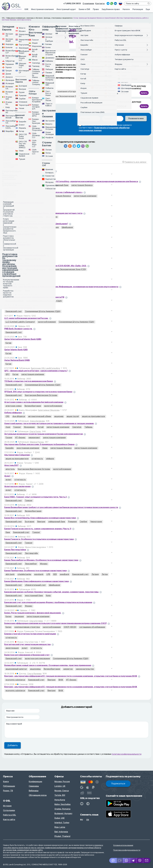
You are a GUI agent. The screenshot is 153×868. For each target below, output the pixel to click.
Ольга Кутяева (36, 621)
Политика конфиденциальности (127, 850)
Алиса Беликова (37, 421)
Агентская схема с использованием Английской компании (34, 402)
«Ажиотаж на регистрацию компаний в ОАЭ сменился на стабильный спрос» (43, 192)
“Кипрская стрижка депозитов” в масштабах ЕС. (29, 171)
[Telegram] (133, 860)
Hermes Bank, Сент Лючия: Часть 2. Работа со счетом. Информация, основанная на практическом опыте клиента (61, 287)
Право (96, 9)
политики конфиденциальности (127, 754)
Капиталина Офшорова (49, 410)
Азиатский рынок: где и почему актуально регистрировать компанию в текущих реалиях (49, 423)
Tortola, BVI (60, 795)
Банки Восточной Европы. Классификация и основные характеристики (40, 518)
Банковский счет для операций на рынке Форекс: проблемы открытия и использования (48, 602)
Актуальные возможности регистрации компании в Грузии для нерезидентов (44, 434)
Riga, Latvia (60, 827)
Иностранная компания (42, 9)
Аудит (7, 476)
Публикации (9, 786)
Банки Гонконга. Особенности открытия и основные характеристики (39, 539)
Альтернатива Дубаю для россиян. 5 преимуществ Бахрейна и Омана (39, 444)
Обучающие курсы (38, 795)
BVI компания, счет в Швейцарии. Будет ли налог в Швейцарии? (36, 224)
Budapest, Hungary (63, 813)
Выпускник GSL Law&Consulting (45, 368)
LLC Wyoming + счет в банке (18, 308)
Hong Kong (60, 800)
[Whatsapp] (127, 860)
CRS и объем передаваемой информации (25, 255)
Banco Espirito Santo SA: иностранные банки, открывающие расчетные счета (43, 213)
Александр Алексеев (34, 179)
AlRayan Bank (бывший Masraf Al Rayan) (24, 203)
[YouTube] (82, 804)
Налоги (126, 9)
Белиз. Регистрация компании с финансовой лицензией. (33, 613)
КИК (26, 9)
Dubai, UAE (60, 818)
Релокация (138, 9)
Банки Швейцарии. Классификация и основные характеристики (37, 581)
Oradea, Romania (62, 809)
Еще (148, 9)
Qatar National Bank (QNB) (17, 360)
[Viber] (140, 860)
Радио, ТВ (8, 791)
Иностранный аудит (66, 9)
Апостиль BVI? (11, 465)
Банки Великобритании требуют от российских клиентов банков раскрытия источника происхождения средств (61, 507)
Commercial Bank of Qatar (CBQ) (20, 234)
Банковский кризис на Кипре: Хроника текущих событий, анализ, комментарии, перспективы (51, 592)
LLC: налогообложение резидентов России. (26, 318)
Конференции (35, 782)
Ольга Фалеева (34, 674)
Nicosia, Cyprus (62, 791)
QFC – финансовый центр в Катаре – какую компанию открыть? (36, 371)
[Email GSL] (147, 860)
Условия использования (123, 845)
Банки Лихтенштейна (15, 550)
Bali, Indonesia (61, 832)
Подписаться (118, 784)
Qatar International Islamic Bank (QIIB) (23, 339)
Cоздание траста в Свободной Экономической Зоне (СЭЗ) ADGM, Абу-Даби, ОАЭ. (45, 266)
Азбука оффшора (13, 413)
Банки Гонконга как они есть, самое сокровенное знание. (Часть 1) (38, 529)
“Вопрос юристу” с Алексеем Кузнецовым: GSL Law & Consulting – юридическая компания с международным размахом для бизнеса (71, 181)
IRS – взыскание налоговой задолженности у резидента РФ (34, 297)
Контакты (100, 4)
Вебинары (34, 791)
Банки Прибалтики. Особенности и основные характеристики (36, 571)
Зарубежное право (111, 9)
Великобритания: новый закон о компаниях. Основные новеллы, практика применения (48, 665)
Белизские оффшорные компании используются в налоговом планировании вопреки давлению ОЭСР (56, 623)
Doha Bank (10, 276)
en (88, 820)
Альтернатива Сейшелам (17, 455)
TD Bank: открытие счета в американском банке (29, 381)
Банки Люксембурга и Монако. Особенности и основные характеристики (41, 560)
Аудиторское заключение (17, 486)
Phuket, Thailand (62, 836)
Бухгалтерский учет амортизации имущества (27, 644)
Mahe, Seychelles (62, 804)
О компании (88, 4)
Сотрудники (9, 810)
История (7, 806)
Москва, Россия (62, 782)
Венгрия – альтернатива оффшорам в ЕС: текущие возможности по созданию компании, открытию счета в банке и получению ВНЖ (71, 676)
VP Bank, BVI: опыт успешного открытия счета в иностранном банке (38, 392)
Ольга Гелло (35, 431)
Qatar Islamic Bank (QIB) (16, 350)
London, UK (60, 786)
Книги (6, 782)
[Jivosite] (113, 860)
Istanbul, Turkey (62, 823)
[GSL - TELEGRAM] (88, 804)
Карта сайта (9, 820)
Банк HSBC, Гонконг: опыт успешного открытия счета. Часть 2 (36, 497)
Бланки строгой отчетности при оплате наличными (30, 634)
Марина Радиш (37, 442)
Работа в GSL (10, 815)
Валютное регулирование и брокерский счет (27, 655)
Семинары (34, 786)
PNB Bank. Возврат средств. (18, 329)
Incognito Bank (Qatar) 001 (17, 245)
